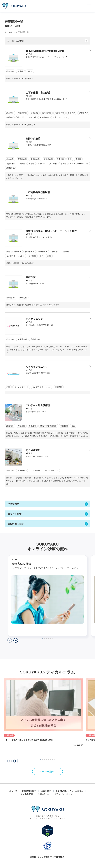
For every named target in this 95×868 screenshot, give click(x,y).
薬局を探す (46, 791)
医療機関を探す (29, 791)
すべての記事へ (47, 771)
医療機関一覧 (23, 32)
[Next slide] (16, 640)
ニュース (13, 791)
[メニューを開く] (89, 6)
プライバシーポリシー (64, 794)
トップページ (10, 32)
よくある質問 (27, 794)
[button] (16, 761)
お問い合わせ (44, 794)
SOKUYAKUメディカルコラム (69, 791)
